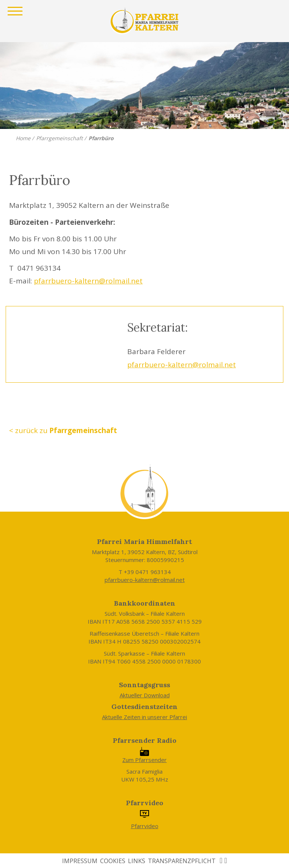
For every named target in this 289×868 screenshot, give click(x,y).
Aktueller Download (145, 695)
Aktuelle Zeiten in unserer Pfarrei (144, 717)
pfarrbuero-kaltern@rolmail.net (88, 281)
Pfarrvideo (145, 826)
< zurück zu (63, 430)
